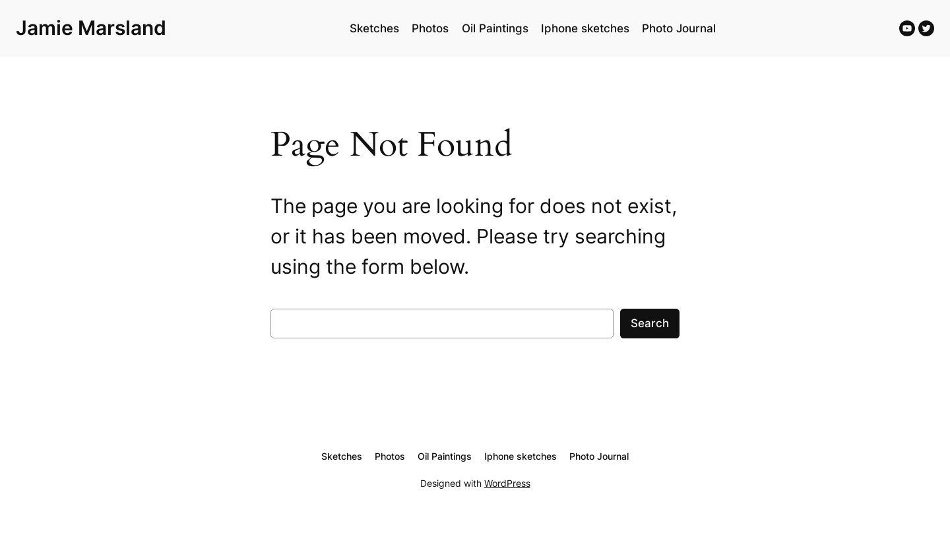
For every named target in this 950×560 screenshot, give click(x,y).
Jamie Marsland (91, 28)
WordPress (507, 483)
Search (650, 323)
